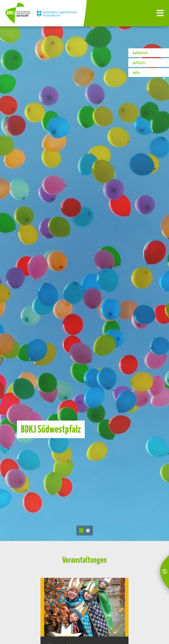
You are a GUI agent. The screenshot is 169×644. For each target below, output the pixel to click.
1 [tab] (81, 531)
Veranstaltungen (84, 559)
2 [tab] (88, 531)
